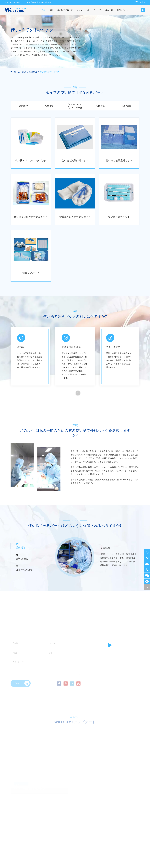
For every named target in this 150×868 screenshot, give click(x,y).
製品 (44, 12)
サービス (98, 12)
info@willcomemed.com (40, 2)
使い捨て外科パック (49, 72)
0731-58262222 (14, 2)
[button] (78, 393)
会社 (51, 12)
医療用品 (33, 72)
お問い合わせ (123, 12)
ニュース (109, 12)
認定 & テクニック (65, 12)
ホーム (17, 72)
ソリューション (83, 12)
